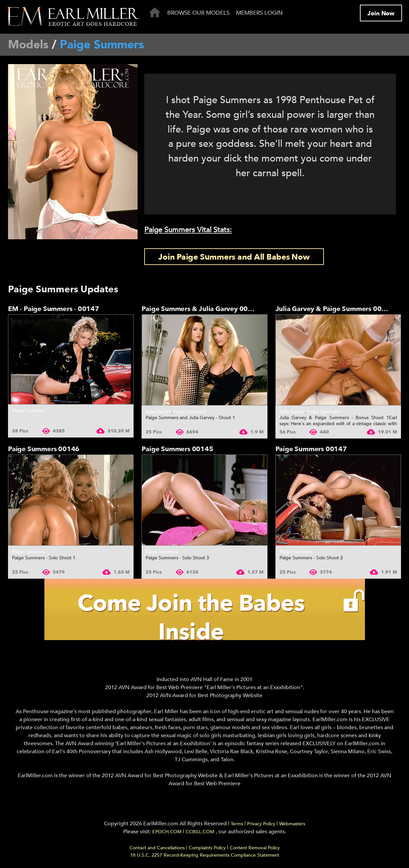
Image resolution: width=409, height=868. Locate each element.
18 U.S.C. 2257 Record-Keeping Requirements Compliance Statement (205, 855)
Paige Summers (28, 411)
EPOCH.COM (167, 832)
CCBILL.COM (201, 832)
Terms (237, 824)
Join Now (381, 14)
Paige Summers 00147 (311, 449)
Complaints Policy (207, 848)
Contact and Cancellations (157, 848)
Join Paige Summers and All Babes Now (234, 257)
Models (28, 45)
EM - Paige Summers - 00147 (54, 309)
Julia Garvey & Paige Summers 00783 (335, 309)
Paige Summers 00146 (44, 449)
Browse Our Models (198, 13)
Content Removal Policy (255, 848)
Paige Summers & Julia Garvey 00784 (201, 309)
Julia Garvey (158, 412)
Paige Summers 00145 (177, 449)
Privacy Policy (261, 824)
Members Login (259, 13)
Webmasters (292, 824)
